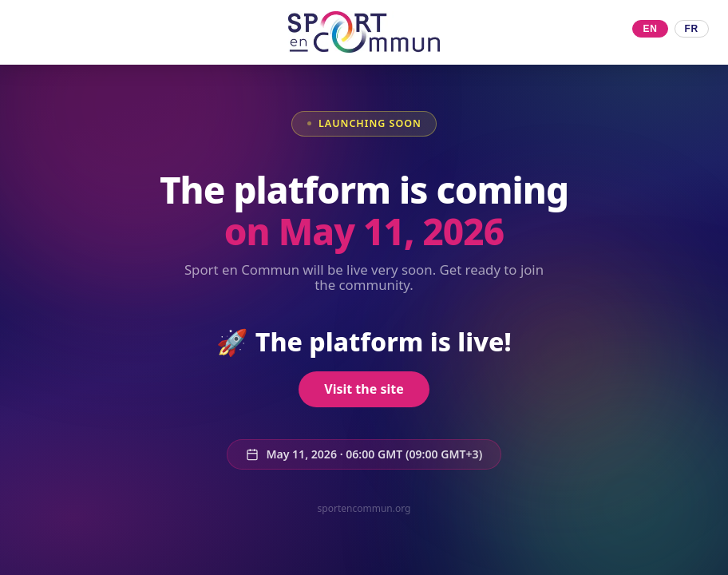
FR (692, 29)
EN (650, 29)
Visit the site (364, 389)
